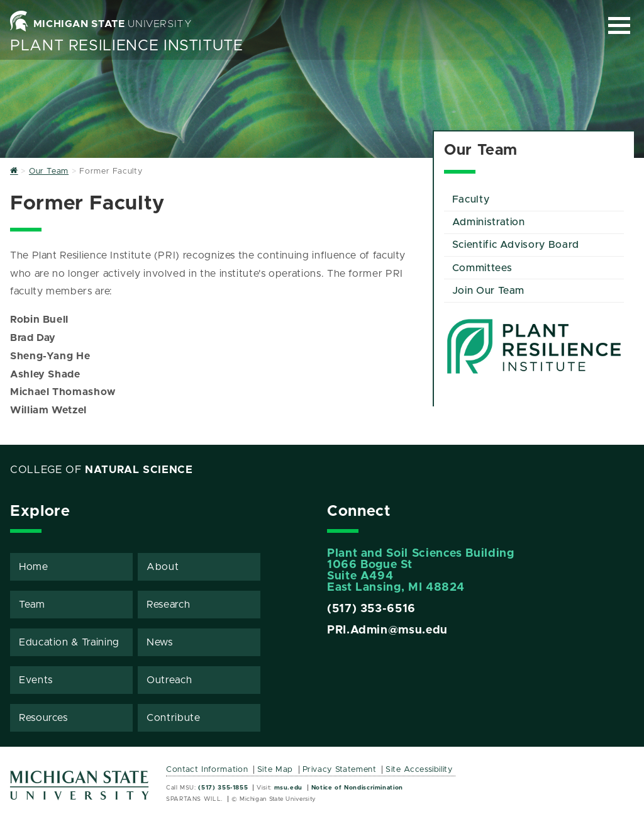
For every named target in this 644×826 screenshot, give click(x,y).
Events (36, 680)
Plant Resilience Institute (127, 46)
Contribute (173, 718)
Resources (43, 718)
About (163, 567)
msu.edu (288, 788)
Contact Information (207, 770)
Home (34, 567)
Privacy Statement (340, 770)
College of (102, 470)
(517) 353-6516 (371, 609)
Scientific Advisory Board (516, 245)
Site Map (275, 770)
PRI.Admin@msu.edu (387, 630)
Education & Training (69, 642)
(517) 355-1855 (223, 788)
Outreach (169, 680)
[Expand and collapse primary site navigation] (619, 25)
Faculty (471, 199)
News (160, 642)
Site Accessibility (419, 770)
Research (168, 605)
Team (32, 605)
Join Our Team (488, 291)
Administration (489, 222)
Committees (482, 268)
